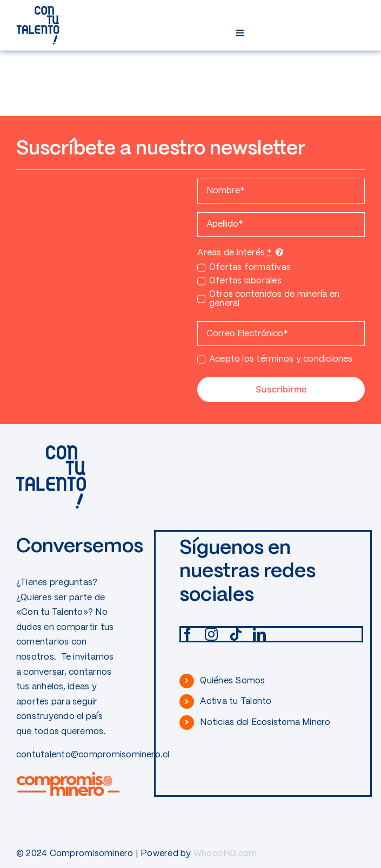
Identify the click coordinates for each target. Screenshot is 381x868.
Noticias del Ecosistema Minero (265, 723)
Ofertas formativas (250, 267)
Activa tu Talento (236, 701)
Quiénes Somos (232, 681)
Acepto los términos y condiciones (281, 359)
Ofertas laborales (245, 281)
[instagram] (211, 634)
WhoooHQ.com (225, 854)
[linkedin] (259, 634)
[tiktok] (236, 634)
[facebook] (188, 634)
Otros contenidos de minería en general (274, 299)
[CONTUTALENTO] (38, 9)
